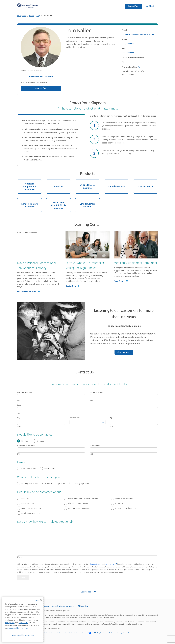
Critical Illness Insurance (85, 184)
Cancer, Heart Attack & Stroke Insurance (56, 204)
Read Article (71, 286)
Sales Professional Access (63, 606)
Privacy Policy (10, 623)
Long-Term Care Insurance (27, 203)
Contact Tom (134, 6)
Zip (111, 418)
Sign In (150, 5)
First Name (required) (24, 392)
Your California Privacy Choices (76, 633)
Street (19, 405)
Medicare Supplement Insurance (27, 185)
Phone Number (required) (26, 445)
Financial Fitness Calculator (37, 76)
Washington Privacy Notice (104, 633)
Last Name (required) (97, 392)
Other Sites (83, 606)
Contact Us (85, 372)
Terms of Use (23, 623)
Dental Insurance (115, 184)
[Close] (39, 600)
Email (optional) (95, 445)
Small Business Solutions (85, 203)
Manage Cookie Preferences (127, 633)
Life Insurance (143, 184)
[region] (23, 620)
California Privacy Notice (53, 633)
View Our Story (122, 352)
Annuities (55, 184)
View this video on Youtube (27, 232)
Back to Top (86, 592)
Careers (45, 606)
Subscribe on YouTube (27, 292)
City (19, 418)
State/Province (75, 418)
